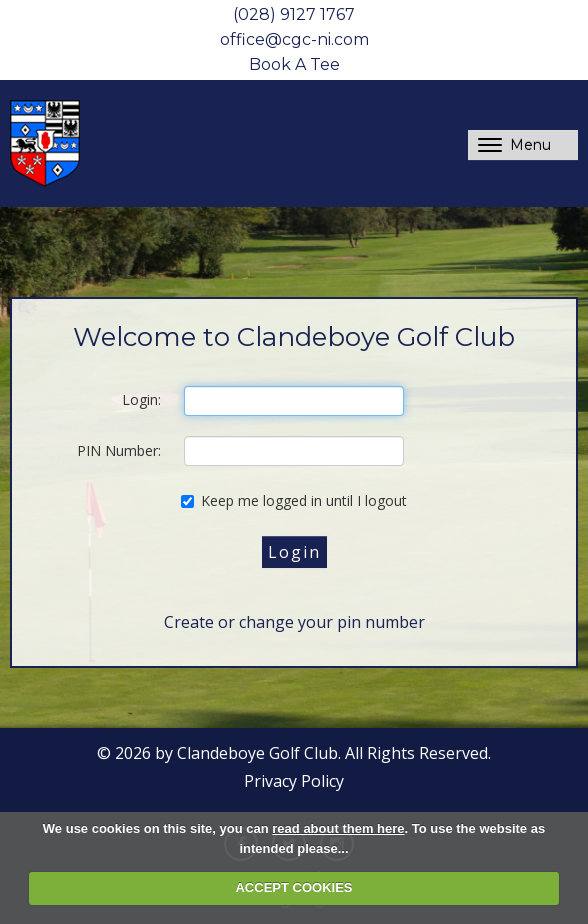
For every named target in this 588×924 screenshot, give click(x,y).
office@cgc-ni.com (294, 39)
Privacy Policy (294, 781)
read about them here (338, 828)
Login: (141, 399)
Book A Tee (294, 64)
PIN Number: (119, 450)
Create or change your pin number (294, 622)
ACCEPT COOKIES (293, 887)
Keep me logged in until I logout (294, 500)
